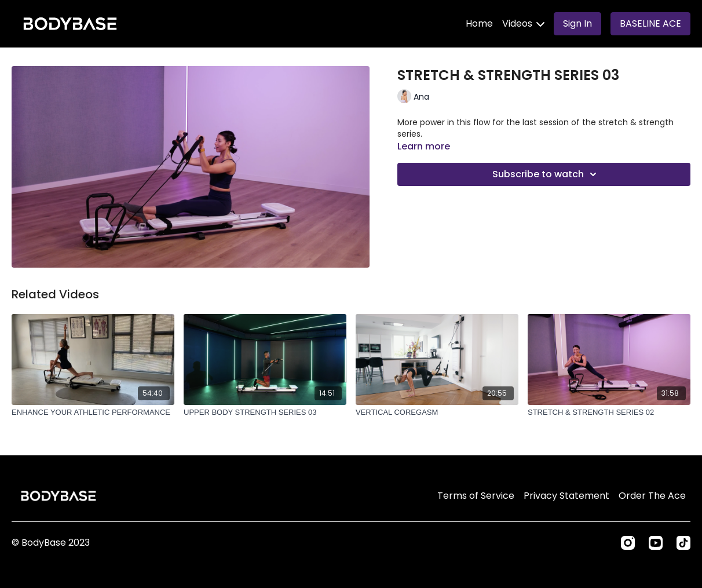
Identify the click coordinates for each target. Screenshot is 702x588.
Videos (523, 23)
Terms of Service (476, 496)
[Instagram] (628, 543)
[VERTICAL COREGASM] (437, 412)
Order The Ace (652, 496)
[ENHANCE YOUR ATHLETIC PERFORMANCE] (93, 412)
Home (479, 23)
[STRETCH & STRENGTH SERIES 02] (609, 412)
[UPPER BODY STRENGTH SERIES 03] (265, 412)
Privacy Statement (566, 496)
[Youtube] (656, 543)
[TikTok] (683, 543)
